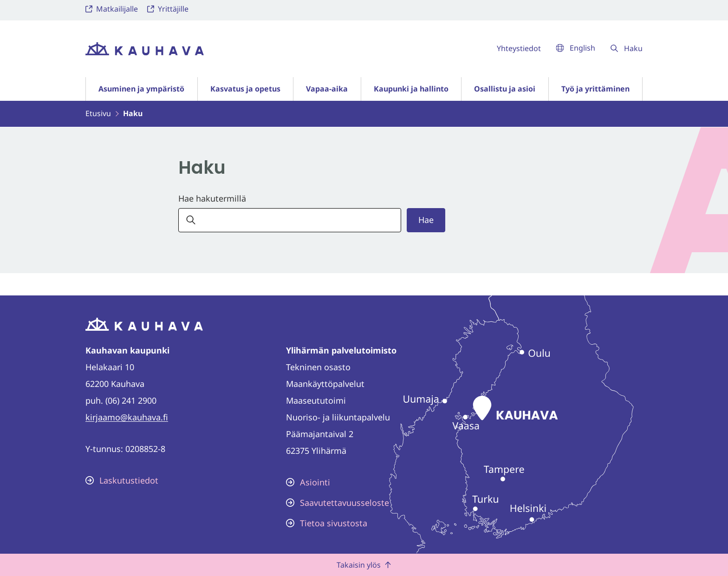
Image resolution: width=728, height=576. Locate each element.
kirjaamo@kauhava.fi (127, 417)
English (575, 48)
